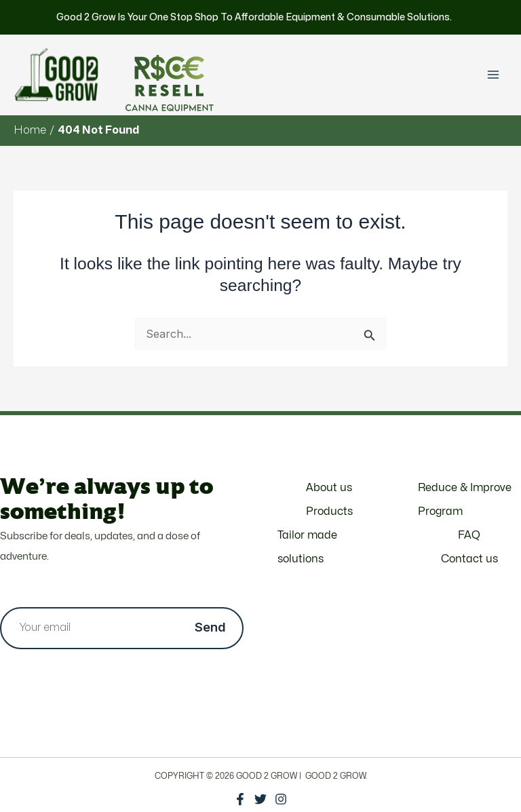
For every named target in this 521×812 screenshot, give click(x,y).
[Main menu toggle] (493, 75)
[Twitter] (260, 799)
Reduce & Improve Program (465, 500)
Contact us (469, 559)
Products (329, 511)
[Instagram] (281, 799)
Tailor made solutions (307, 547)
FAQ (469, 535)
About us (329, 488)
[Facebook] (240, 799)
